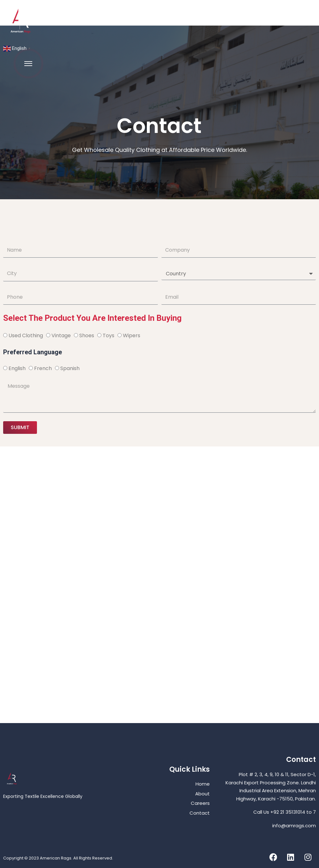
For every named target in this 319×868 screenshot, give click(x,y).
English (17, 368)
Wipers (132, 335)
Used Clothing (26, 335)
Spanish (70, 368)
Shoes (87, 335)
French (43, 368)
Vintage (61, 335)
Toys (108, 335)
